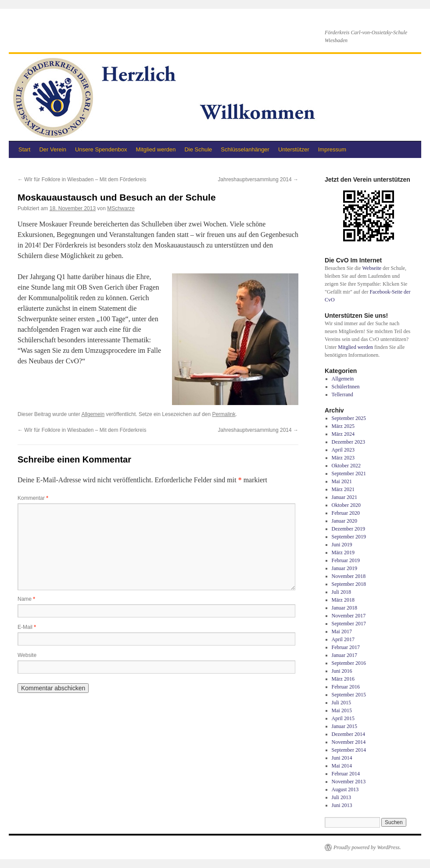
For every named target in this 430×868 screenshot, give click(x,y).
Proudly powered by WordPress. (367, 847)
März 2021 (343, 489)
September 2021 (349, 473)
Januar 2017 (344, 655)
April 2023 (343, 450)
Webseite (372, 268)
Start (24, 149)
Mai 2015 (342, 710)
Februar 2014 (346, 774)
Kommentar (33, 498)
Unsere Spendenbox (101, 149)
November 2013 (349, 782)
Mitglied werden (156, 149)
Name (26, 599)
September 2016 (349, 663)
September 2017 (349, 624)
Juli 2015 (341, 703)
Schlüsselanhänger (245, 149)
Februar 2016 (346, 687)
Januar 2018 (344, 608)
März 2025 (343, 426)
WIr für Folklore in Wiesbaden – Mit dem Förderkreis (82, 179)
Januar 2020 (344, 521)
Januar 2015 (344, 726)
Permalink (224, 414)
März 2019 (343, 552)
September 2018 (349, 584)
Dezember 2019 (348, 529)
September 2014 (349, 750)
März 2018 (343, 600)
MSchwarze (121, 208)
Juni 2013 (342, 805)
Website (27, 655)
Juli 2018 (341, 592)
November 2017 (349, 616)
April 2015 (343, 718)
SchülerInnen (346, 387)
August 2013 (345, 789)
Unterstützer (294, 149)
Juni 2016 (342, 671)
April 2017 (343, 639)
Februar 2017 (346, 647)
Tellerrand (342, 395)
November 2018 (349, 576)
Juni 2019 (342, 545)
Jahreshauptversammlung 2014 (258, 179)
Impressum (332, 149)
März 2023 (343, 458)
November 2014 (349, 742)
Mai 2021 (342, 481)
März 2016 (343, 679)
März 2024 (343, 434)
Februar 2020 (346, 513)
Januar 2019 (344, 568)
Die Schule (198, 149)
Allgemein (93, 414)
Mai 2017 (342, 631)
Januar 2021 (344, 497)
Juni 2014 (342, 758)
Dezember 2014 (348, 734)
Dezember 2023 (348, 442)
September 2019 (349, 537)
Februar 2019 (346, 560)
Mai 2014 (342, 766)
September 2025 (349, 418)
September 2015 (349, 695)
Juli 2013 (341, 797)
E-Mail (27, 627)
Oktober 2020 (346, 505)
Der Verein (52, 149)
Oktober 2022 (346, 466)
